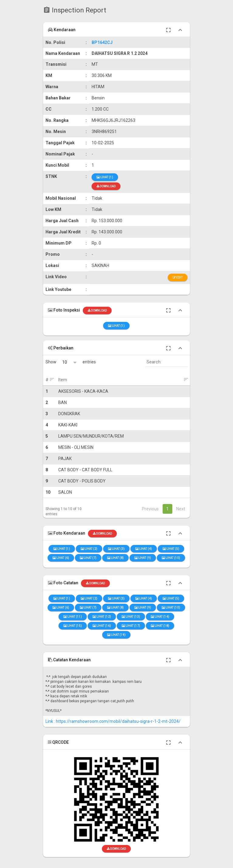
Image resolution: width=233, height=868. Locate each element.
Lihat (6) (61, 558)
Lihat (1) (105, 177)
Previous (150, 509)
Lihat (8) (115, 558)
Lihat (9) (143, 558)
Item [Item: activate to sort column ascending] (63, 380)
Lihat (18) (160, 626)
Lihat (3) (116, 549)
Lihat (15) (73, 626)
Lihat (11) (73, 617)
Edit (178, 277)
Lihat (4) (144, 549)
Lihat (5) (171, 549)
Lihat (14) (160, 617)
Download (106, 186)
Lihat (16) (102, 626)
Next (181, 509)
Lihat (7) (88, 558)
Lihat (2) (89, 549)
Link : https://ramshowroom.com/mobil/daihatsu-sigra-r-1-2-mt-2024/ (113, 721)
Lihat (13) (131, 617)
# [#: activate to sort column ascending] (47, 380)
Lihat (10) (171, 558)
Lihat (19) (116, 635)
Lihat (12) (102, 617)
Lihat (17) (131, 626)
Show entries (71, 362)
